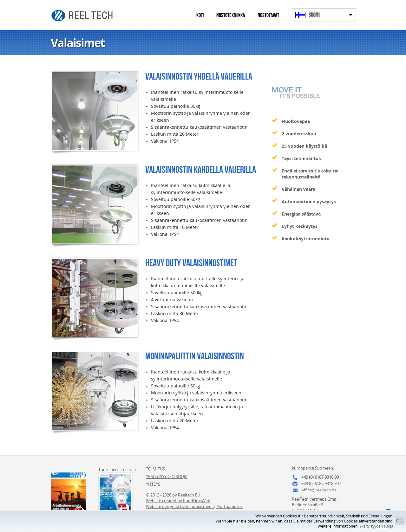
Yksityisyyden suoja (376, 526)
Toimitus (155, 469)
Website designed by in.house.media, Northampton (195, 506)
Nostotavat (268, 15)
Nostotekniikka (231, 15)
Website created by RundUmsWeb (178, 501)
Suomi (314, 15)
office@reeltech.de (319, 490)
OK (399, 521)
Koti (200, 15)
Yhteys (153, 484)
